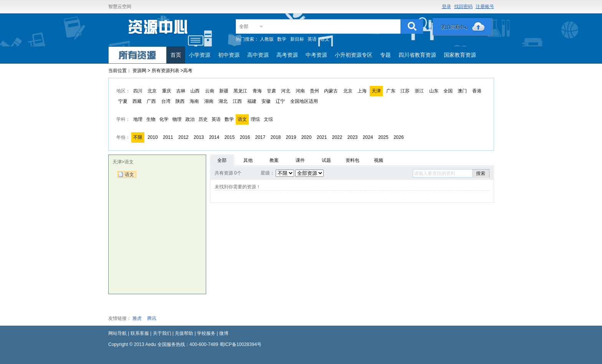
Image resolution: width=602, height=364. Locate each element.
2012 (183, 137)
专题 (385, 55)
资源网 (139, 71)
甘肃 (271, 91)
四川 (138, 91)
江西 (237, 101)
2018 (276, 137)
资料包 (352, 160)
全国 (448, 91)
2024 (368, 137)
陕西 (180, 101)
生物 (151, 119)
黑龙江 (240, 91)
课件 (300, 160)
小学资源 (200, 55)
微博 (224, 333)
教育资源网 (159, 29)
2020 (307, 137)
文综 (268, 119)
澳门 (462, 91)
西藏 (137, 101)
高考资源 (287, 55)
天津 (376, 91)
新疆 (224, 91)
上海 (362, 91)
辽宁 (280, 101)
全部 (244, 26)
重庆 (167, 91)
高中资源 (258, 55)
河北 (286, 91)
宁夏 (123, 101)
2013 (199, 137)
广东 (391, 91)
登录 (447, 7)
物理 (177, 119)
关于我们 (162, 333)
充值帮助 (184, 333)
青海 (257, 91)
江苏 (405, 91)
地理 (138, 119)
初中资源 (229, 55)
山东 (434, 91)
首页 (176, 55)
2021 (322, 137)
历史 (203, 119)
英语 (312, 39)
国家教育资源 (460, 55)
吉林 (181, 91)
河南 (300, 91)
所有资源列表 (166, 71)
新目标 (297, 39)
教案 (274, 160)
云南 (210, 91)
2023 (353, 137)
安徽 (266, 101)
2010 (153, 137)
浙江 (419, 91)
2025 (383, 137)
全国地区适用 (304, 101)
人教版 (267, 39)
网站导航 (117, 333)
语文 (325, 39)
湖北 (223, 101)
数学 (282, 39)
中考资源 (316, 55)
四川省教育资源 (417, 55)
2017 (260, 137)
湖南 (209, 101)
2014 (214, 137)
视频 (379, 160)
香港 (477, 91)
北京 (152, 91)
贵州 (314, 91)
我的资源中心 (463, 27)
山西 (195, 91)
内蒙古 (331, 91)
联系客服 (140, 333)
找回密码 (463, 7)
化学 (164, 119)
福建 (252, 101)
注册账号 (485, 7)
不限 (138, 137)
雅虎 (137, 318)
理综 (255, 119)
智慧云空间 (120, 7)
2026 (399, 137)
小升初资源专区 (354, 55)
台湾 (166, 101)
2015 (229, 137)
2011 (168, 137)
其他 (248, 160)
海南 (194, 101)
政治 (190, 119)
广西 (151, 101)
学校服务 (206, 333)
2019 (291, 137)
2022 (337, 137)
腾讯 (152, 318)
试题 (326, 160)
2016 (245, 137)
